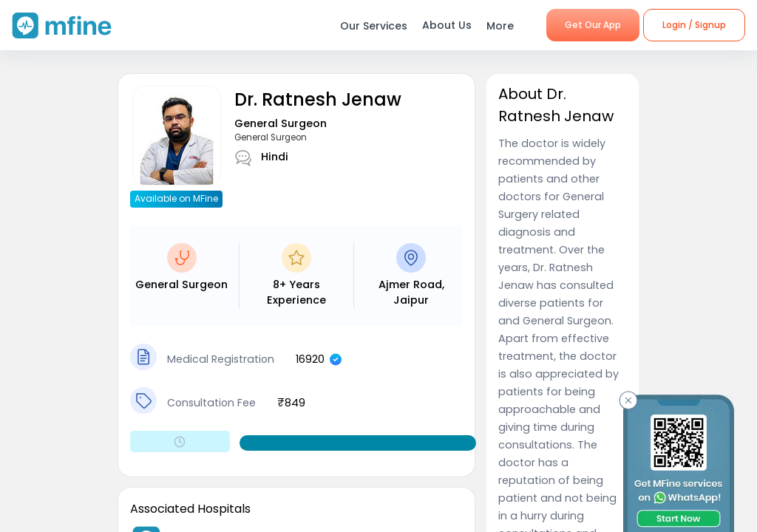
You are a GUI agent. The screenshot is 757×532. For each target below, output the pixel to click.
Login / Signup (694, 25)
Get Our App (593, 25)
